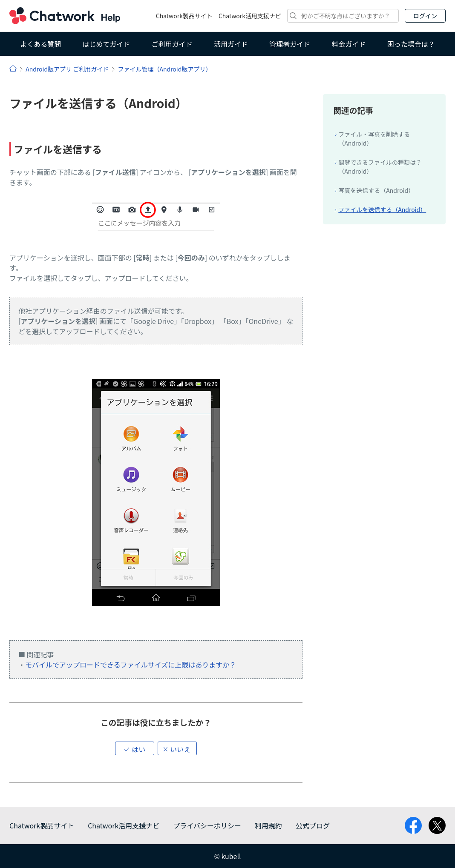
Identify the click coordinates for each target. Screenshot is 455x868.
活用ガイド (231, 44)
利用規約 (268, 825)
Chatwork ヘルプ (65, 16)
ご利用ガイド (172, 44)
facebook (413, 825)
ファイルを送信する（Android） (382, 209)
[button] (135, 748)
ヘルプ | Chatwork (13, 68)
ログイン (425, 16)
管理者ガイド (290, 44)
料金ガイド (349, 44)
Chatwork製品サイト (184, 16)
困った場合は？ (411, 44)
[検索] (343, 16)
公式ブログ (313, 825)
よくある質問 (40, 44)
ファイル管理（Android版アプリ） (164, 69)
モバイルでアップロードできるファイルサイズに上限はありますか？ (131, 665)
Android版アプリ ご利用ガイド (67, 69)
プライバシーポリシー (207, 825)
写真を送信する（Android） (376, 190)
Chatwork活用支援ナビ (250, 16)
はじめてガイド (106, 44)
